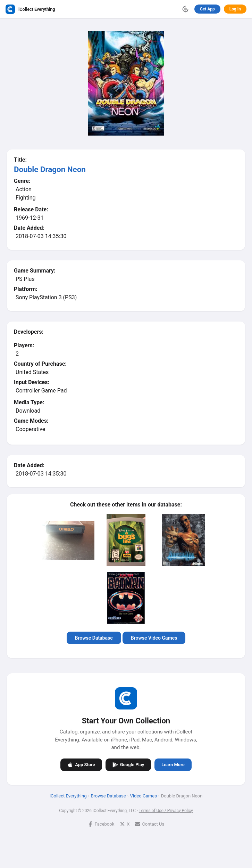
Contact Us (150, 824)
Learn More (173, 765)
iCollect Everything (68, 796)
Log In (235, 9)
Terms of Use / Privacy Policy (166, 810)
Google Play (128, 764)
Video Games (144, 796)
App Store (81, 764)
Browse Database (94, 638)
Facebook (101, 824)
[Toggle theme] (185, 9)
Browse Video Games (154, 638)
